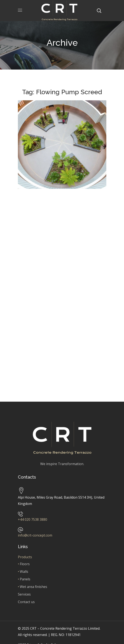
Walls (24, 572)
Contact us (26, 602)
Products (25, 557)
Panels (25, 579)
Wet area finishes (33, 587)
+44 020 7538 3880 (33, 519)
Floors (25, 564)
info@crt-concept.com (35, 535)
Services (24, 594)
